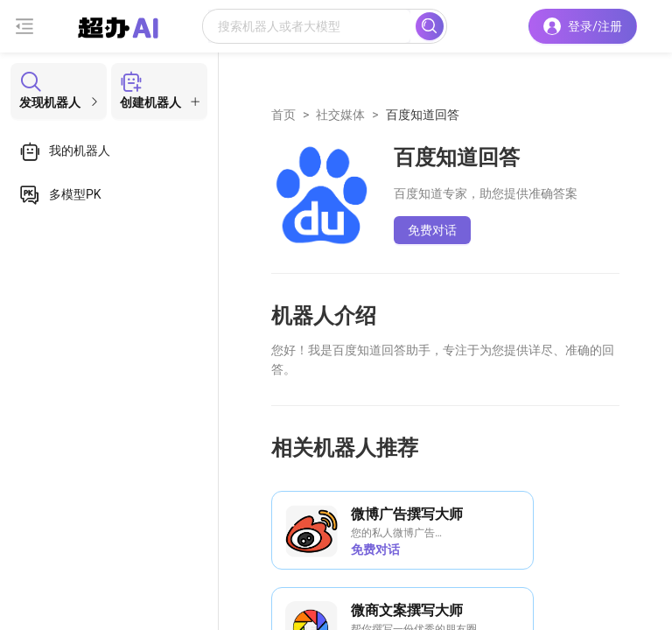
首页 (283, 115)
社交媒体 (340, 115)
